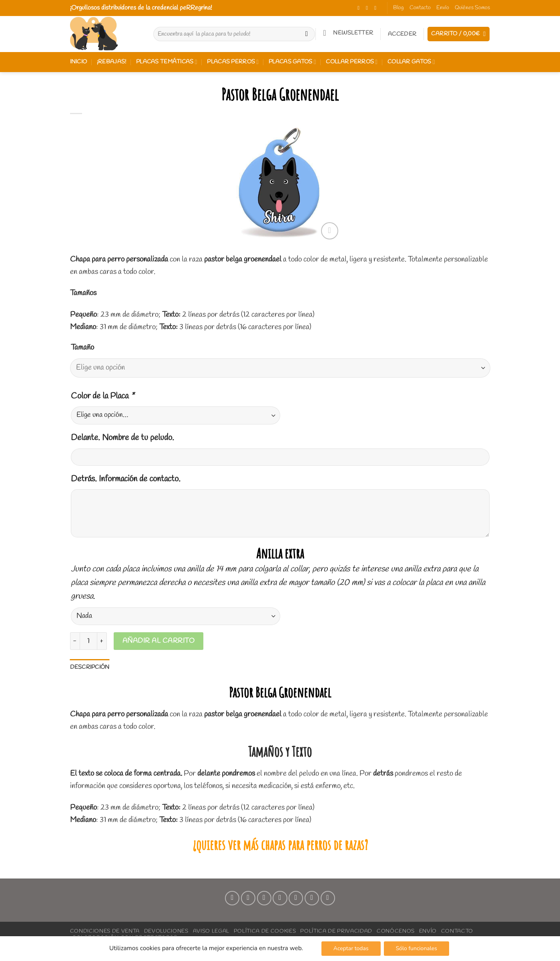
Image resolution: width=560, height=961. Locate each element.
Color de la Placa (102, 396)
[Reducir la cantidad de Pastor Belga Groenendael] (75, 641)
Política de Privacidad (336, 931)
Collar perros (352, 62)
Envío (443, 8)
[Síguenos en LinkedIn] (312, 898)
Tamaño (82, 348)
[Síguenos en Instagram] (368, 8)
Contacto (420, 8)
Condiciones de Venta (105, 931)
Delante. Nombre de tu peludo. (122, 438)
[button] (348, 33)
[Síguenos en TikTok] (377, 8)
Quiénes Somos (472, 8)
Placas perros (233, 62)
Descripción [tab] (90, 667)
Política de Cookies (265, 931)
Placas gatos (292, 62)
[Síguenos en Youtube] (328, 898)
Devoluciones (166, 931)
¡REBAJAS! (112, 62)
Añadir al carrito (159, 641)
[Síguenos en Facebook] (360, 8)
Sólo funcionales (416, 948)
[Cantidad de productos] (88, 641)
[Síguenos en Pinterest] (296, 898)
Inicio (79, 62)
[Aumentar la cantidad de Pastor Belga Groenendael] (102, 641)
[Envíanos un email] (280, 898)
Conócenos (396, 931)
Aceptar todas (351, 948)
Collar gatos (411, 62)
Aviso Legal (211, 931)
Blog (398, 8)
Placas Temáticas (167, 62)
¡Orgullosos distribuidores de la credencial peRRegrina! (141, 8)
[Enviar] (307, 34)
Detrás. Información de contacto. (126, 479)
